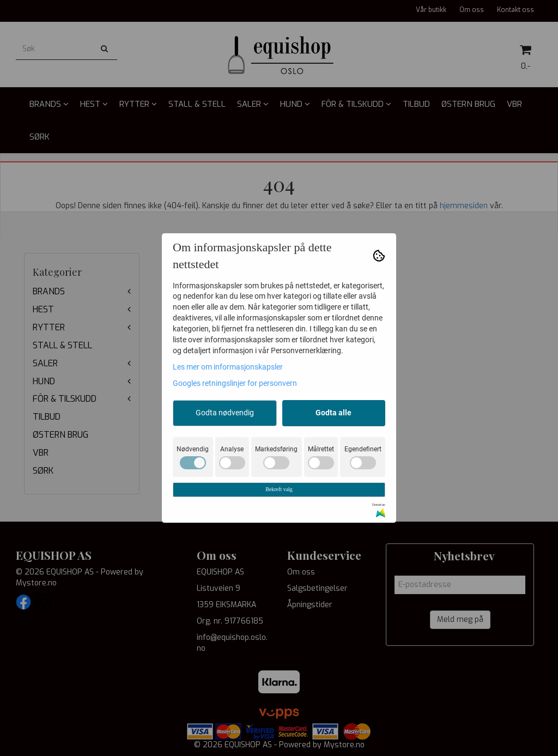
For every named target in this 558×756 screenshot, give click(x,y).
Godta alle (333, 413)
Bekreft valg (279, 489)
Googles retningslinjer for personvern (235, 383)
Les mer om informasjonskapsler (228, 367)
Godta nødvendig (225, 413)
